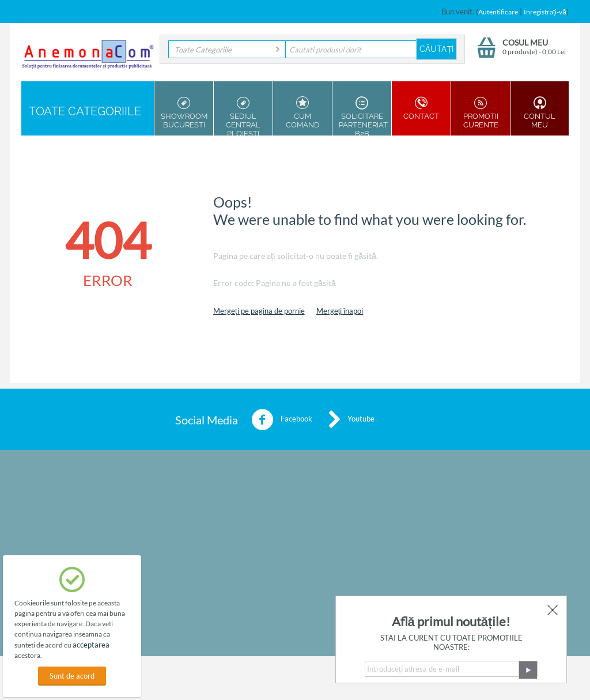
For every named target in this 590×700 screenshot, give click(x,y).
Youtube (352, 420)
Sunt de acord (72, 676)
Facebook (282, 420)
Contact (421, 108)
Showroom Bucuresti (184, 113)
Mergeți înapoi (340, 311)
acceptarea (91, 645)
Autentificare (498, 12)
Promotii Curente (481, 113)
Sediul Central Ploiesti (243, 116)
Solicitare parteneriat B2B (363, 116)
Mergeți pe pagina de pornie (259, 311)
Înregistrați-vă (545, 12)
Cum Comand (302, 113)
